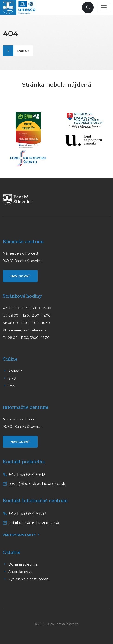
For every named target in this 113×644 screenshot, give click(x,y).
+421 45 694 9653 (27, 513)
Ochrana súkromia (23, 564)
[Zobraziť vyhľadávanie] (88, 7)
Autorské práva (20, 572)
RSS (12, 386)
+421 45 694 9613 (27, 475)
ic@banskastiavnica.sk (34, 523)
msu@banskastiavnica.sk (37, 484)
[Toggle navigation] (104, 7)
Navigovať (20, 276)
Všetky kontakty (19, 535)
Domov (23, 51)
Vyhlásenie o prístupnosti (28, 579)
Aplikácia (15, 371)
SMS (12, 378)
